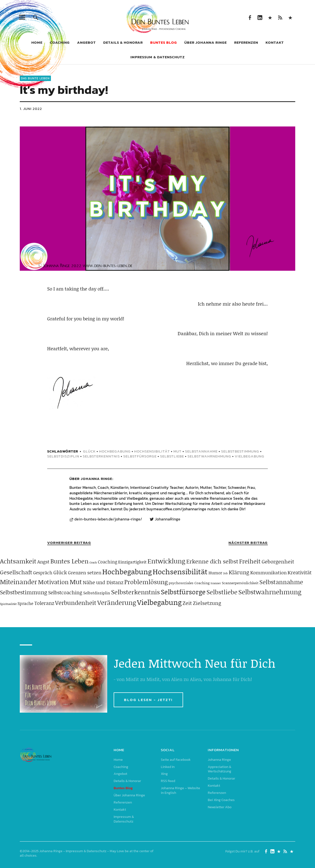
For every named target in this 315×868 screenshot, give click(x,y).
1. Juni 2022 (31, 109)
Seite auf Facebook (250, 17)
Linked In (260, 17)
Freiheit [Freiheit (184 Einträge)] (250, 561)
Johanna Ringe (96, 479)
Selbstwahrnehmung (209, 456)
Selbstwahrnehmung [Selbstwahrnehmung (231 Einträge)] (270, 592)
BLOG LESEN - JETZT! (148, 700)
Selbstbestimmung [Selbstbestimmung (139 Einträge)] (24, 592)
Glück (89, 451)
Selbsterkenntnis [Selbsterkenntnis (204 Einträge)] (136, 592)
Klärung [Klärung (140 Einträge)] (239, 572)
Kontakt (275, 42)
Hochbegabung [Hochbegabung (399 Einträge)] (127, 571)
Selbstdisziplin (63, 456)
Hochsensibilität (152, 451)
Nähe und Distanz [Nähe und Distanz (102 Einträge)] (103, 582)
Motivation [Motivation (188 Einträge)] (53, 582)
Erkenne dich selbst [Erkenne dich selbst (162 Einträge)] (212, 561)
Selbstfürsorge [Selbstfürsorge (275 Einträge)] (183, 592)
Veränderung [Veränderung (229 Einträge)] (117, 602)
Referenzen (246, 42)
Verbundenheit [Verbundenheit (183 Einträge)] (76, 603)
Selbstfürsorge (140, 456)
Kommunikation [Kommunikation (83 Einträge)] (268, 572)
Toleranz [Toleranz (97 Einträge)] (44, 603)
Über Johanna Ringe (206, 42)
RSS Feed (280, 17)
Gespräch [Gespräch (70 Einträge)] (43, 573)
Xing (270, 17)
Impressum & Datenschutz (158, 57)
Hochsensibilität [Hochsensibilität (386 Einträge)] (180, 571)
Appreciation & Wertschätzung (220, 769)
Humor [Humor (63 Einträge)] (215, 573)
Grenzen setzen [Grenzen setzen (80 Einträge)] (85, 572)
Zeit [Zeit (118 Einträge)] (187, 603)
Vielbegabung (250, 456)
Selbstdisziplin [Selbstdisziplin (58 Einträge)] (97, 593)
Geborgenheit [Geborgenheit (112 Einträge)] (278, 561)
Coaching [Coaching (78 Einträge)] (107, 562)
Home (37, 42)
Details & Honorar (123, 42)
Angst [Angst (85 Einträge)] (43, 562)
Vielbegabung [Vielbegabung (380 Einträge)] (159, 602)
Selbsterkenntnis (101, 456)
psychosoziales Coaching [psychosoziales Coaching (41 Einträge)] (189, 583)
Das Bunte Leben (35, 78)
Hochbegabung (115, 451)
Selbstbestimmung (240, 451)
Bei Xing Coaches (221, 800)
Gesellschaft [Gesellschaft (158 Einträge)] (16, 572)
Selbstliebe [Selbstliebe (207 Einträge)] (222, 592)
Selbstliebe (172, 456)
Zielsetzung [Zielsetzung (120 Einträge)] (207, 603)
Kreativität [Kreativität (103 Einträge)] (300, 572)
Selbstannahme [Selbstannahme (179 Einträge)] (281, 582)
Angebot (86, 42)
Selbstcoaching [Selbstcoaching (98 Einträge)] (65, 592)
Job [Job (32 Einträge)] (225, 573)
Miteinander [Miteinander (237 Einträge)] (19, 582)
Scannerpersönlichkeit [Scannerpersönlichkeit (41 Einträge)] (240, 583)
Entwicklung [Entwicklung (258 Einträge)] (166, 561)
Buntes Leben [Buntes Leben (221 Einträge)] (69, 561)
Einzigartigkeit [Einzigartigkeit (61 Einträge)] (132, 562)
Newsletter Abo (220, 807)
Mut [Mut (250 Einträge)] (76, 582)
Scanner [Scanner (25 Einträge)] (216, 583)
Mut (178, 451)
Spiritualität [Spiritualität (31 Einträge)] (8, 604)
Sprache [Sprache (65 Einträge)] (25, 603)
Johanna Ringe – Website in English (290, 17)
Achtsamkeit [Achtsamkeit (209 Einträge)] (18, 561)
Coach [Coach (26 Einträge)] (93, 562)
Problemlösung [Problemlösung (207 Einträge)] (146, 582)
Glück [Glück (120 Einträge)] (60, 572)
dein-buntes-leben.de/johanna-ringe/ (108, 519)
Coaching (60, 42)
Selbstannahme (201, 451)
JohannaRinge (168, 519)
